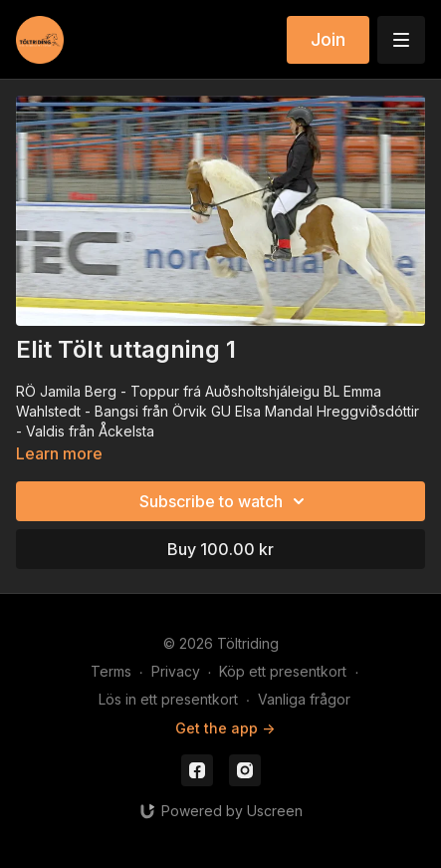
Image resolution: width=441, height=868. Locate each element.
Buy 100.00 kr (220, 549)
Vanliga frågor (304, 699)
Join (328, 39)
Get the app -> (225, 728)
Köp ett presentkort (283, 671)
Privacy (176, 671)
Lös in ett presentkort (168, 699)
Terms (111, 671)
